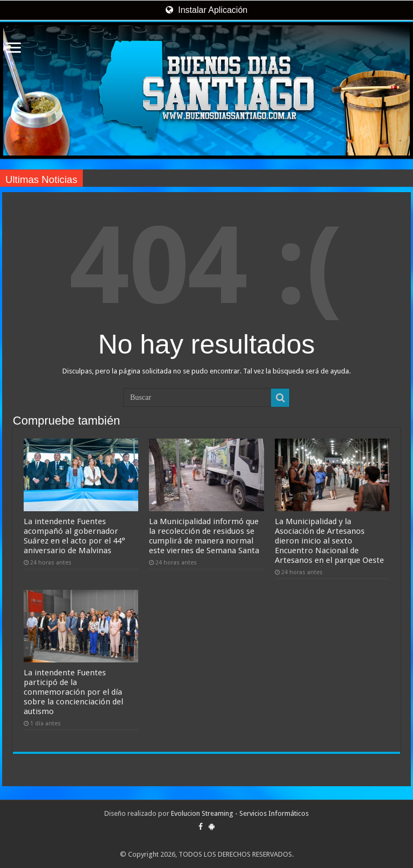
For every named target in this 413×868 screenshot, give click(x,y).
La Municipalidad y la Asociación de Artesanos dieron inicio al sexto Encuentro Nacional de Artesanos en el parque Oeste (329, 541)
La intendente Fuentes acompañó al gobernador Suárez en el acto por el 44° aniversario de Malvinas (74, 536)
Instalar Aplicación (206, 10)
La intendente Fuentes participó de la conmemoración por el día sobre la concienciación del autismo (73, 692)
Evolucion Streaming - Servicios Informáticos (240, 813)
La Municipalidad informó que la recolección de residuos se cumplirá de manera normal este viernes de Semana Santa (204, 536)
